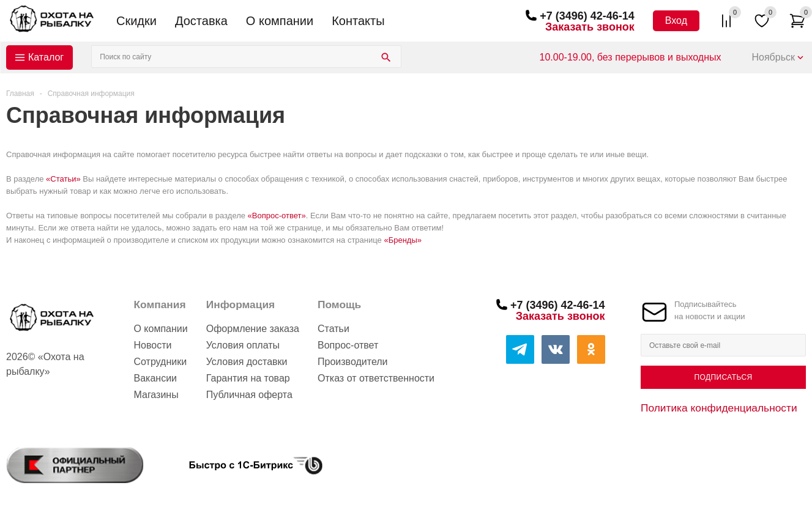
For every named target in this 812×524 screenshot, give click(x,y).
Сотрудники (160, 362)
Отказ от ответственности (376, 378)
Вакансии (155, 378)
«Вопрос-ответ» (277, 216)
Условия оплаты (243, 345)
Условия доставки (247, 362)
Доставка (201, 21)
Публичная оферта (249, 395)
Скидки (136, 21)
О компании (280, 21)
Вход (676, 20)
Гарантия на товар (248, 378)
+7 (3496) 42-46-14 (587, 16)
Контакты (358, 21)
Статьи (333, 329)
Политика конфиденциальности (719, 408)
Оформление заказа (253, 329)
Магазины (156, 395)
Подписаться (723, 377)
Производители (353, 362)
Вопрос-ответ (348, 345)
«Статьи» (63, 179)
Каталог (46, 57)
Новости (152, 345)
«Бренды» (403, 240)
